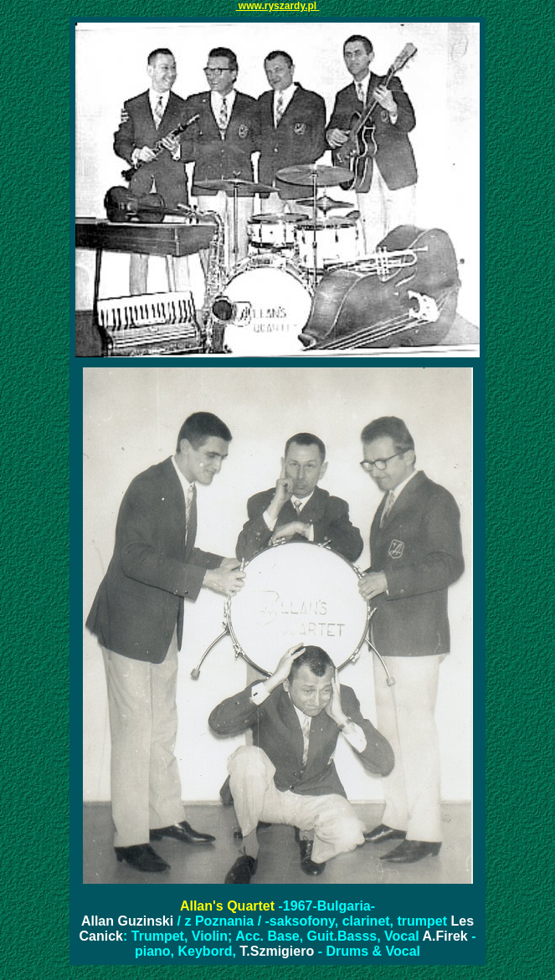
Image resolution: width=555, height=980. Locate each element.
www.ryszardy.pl (277, 6)
